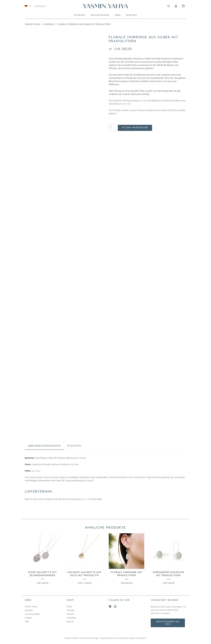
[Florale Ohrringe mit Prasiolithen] (126, 559)
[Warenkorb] (183, 6)
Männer (70, 622)
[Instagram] (115, 607)
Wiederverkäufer (32, 614)
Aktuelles (29, 610)
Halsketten (71, 618)
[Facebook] (110, 606)
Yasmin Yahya (32, 24)
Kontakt (28, 618)
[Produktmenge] (113, 128)
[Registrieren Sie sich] (168, 623)
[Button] (176, 6)
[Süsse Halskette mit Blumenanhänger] (43, 559)
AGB (27, 622)
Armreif (70, 614)
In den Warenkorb (135, 128)
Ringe (69, 606)
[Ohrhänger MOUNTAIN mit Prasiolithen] (168, 559)
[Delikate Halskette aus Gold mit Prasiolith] (85, 559)
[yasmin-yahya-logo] (106, 6)
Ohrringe (49, 24)
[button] (28, 6)
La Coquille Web (122, 638)
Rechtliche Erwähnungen (89, 638)
